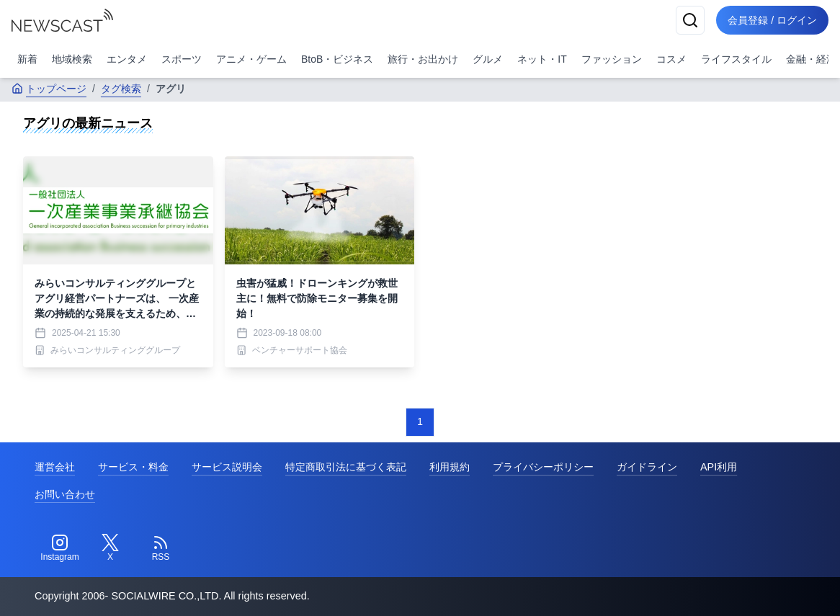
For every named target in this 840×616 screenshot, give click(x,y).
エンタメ (127, 59)
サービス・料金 (133, 467)
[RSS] (161, 548)
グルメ (488, 59)
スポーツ (182, 59)
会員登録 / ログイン (772, 20)
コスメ (671, 59)
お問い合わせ (65, 494)
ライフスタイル (736, 59)
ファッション (612, 59)
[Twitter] (110, 548)
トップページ (49, 89)
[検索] (690, 20)
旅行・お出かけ (423, 59)
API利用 (719, 467)
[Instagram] (60, 548)
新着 (27, 59)
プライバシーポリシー (543, 467)
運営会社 (55, 467)
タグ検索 (121, 89)
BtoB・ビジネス (337, 59)
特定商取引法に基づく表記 (346, 467)
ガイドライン (647, 467)
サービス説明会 (227, 467)
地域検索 (72, 59)
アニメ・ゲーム (251, 59)
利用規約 (450, 467)
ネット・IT (542, 59)
